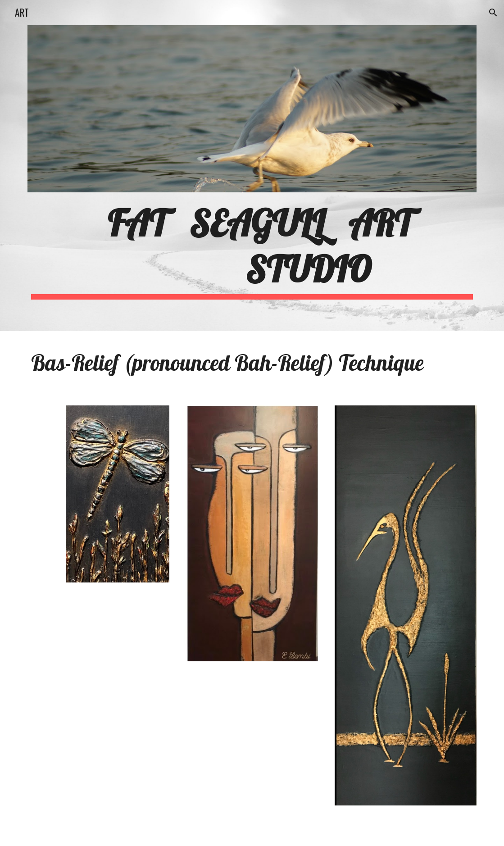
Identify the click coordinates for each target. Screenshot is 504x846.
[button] (493, 13)
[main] (252, 249)
